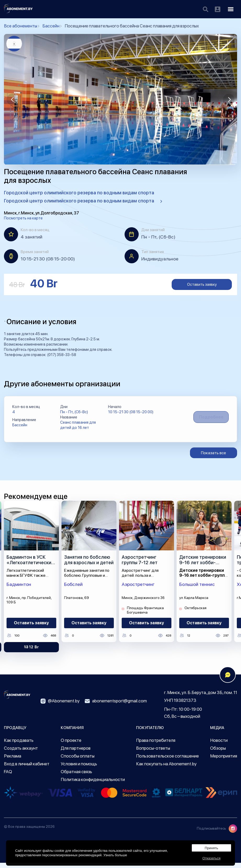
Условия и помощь (79, 769)
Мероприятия (224, 761)
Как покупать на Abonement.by (166, 769)
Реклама (13, 761)
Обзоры (218, 753)
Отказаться (211, 857)
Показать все (214, 458)
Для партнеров (76, 753)
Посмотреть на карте (23, 218)
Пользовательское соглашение (167, 761)
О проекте (71, 745)
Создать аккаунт (21, 753)
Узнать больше (115, 852)
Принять (212, 844)
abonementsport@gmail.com (116, 706)
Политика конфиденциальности (93, 785)
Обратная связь (76, 777)
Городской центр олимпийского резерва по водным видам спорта (79, 193)
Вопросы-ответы (153, 753)
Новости (219, 745)
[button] (12, 100)
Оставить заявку (202, 284)
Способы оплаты (78, 761)
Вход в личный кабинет (27, 769)
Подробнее (208, 420)
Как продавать (19, 745)
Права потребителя (156, 745)
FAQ (8, 777)
